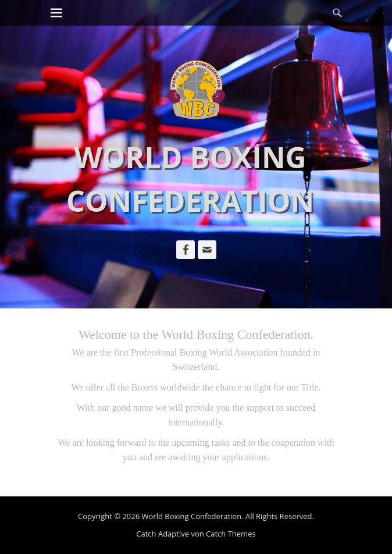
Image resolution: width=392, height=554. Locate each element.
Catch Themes (231, 534)
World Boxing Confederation (192, 516)
